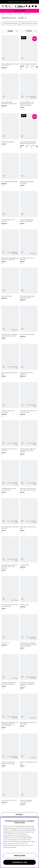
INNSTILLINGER (20, 856)
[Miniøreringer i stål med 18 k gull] (10, 439)
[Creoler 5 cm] (10, 633)
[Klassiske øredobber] (10, 132)
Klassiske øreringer (10, 23)
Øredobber (18, 14)
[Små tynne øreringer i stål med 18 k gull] (29, 400)
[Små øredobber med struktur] (10, 209)
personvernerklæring (10, 845)
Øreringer (27, 14)
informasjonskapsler (10, 847)
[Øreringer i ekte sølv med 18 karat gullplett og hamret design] (10, 712)
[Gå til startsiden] (20, 6)
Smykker (10, 14)
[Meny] (3, 6)
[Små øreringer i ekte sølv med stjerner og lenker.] (10, 323)
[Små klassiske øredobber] (10, 171)
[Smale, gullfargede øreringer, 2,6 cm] (29, 789)
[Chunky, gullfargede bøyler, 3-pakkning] (29, 209)
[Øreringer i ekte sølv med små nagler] (29, 712)
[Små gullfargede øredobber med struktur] (10, 92)
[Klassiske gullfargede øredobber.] (29, 171)
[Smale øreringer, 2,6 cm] (10, 789)
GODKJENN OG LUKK (20, 862)
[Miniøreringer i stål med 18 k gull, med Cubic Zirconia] (29, 439)
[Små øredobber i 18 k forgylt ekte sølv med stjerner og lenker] (29, 92)
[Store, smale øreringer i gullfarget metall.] (29, 285)
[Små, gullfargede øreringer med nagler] (10, 53)
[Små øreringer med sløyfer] (29, 53)
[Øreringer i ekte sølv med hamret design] (10, 594)
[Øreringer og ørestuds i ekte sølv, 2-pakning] (10, 672)
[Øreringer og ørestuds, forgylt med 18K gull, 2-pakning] (29, 672)
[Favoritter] (33, 6)
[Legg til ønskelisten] (4, 58)
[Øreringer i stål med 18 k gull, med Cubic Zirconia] (29, 478)
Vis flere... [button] (19, 815)
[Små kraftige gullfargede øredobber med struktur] (29, 132)
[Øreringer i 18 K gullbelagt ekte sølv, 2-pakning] (10, 247)
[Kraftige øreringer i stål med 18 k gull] (10, 478)
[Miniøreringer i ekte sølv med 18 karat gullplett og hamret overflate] (29, 633)
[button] (30, 6)
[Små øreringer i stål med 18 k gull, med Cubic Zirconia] (10, 555)
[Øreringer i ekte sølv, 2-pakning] (29, 247)
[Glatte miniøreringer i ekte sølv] (29, 751)
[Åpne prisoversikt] (37, 67)
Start (3, 14)
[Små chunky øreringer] (29, 323)
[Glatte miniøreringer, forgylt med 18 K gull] (10, 751)
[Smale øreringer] (10, 285)
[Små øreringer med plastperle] (29, 362)
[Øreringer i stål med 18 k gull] (10, 362)
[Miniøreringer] (29, 555)
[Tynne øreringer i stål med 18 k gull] (10, 516)
